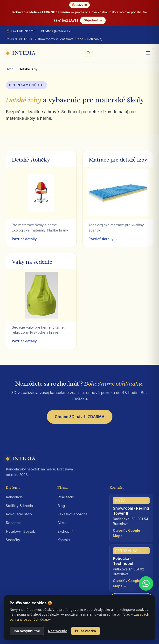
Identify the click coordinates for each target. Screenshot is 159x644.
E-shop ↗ (66, 531)
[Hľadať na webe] (88, 53)
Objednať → (93, 20)
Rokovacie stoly (19, 514)
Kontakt (64, 540)
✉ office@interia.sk (56, 31)
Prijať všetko (86, 631)
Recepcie (14, 523)
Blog (61, 506)
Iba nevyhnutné (27, 631)
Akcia (62, 523)
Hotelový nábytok (20, 531)
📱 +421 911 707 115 (21, 31)
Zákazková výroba (73, 514)
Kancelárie (14, 497)
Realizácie (66, 497)
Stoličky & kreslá (19, 506)
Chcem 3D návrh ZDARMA (80, 417)
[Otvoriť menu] (148, 53)
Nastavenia (58, 631)
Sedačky (13, 540)
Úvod (10, 69)
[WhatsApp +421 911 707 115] (146, 583)
